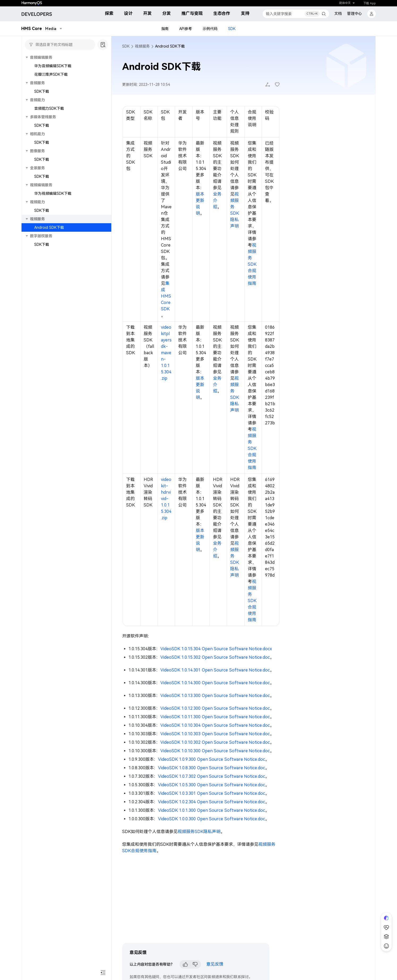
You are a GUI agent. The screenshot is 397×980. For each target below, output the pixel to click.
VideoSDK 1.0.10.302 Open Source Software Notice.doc (215, 742)
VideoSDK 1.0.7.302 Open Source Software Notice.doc (212, 776)
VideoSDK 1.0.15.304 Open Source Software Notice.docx (216, 649)
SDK (232, 29)
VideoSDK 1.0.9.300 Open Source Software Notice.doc (212, 759)
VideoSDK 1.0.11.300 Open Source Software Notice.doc (215, 717)
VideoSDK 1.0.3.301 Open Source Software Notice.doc (212, 793)
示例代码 (210, 29)
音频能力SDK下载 (49, 108)
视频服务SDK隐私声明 (199, 832)
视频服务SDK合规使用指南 (252, 264)
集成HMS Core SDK (166, 296)
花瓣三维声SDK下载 (51, 74)
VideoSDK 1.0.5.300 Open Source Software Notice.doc (212, 785)
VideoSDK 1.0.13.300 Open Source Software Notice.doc (215, 696)
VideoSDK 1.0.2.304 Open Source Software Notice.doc (212, 802)
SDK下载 (42, 91)
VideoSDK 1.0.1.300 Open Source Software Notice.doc (212, 810)
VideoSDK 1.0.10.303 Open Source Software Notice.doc (215, 734)
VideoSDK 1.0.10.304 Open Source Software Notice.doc (215, 725)
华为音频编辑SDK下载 (53, 66)
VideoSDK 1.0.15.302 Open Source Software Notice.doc (215, 657)
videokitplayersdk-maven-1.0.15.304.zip (166, 353)
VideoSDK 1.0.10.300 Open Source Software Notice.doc (215, 751)
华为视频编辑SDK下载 (53, 193)
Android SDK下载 (49, 227)
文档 (338, 14)
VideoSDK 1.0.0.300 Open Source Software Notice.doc (212, 819)
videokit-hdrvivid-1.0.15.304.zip (166, 499)
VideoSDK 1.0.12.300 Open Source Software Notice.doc (215, 708)
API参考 (186, 29)
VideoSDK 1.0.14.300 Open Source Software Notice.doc (215, 683)
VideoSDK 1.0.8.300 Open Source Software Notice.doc (212, 768)
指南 (165, 29)
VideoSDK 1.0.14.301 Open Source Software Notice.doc (215, 670)
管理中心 (355, 14)
